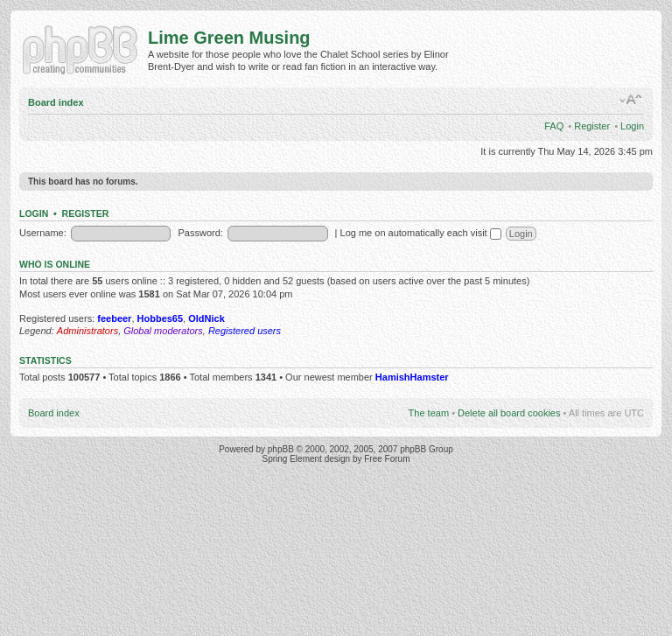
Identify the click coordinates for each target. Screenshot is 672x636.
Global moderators (163, 331)
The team (429, 413)
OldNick (206, 318)
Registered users (245, 331)
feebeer (114, 318)
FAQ (554, 126)
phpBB (281, 449)
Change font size (631, 100)
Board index (56, 102)
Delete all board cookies (509, 413)
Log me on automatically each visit (421, 233)
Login (632, 126)
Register (592, 126)
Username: (43, 233)
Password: (201, 233)
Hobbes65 (161, 318)
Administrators (87, 331)
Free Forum (387, 459)
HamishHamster (412, 377)
